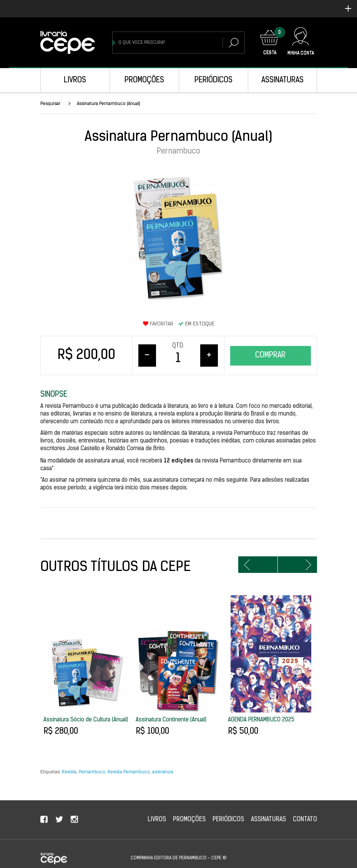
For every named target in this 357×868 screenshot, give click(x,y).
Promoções (144, 80)
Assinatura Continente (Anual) (171, 720)
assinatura (163, 772)
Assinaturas (282, 80)
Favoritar (158, 324)
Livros (75, 80)
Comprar (270, 356)
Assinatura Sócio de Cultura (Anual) (86, 720)
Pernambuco (92, 772)
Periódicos (213, 80)
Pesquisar (50, 104)
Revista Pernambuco (129, 772)
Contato (305, 838)
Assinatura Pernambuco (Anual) (109, 104)
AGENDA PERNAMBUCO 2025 (261, 720)
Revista (69, 772)
